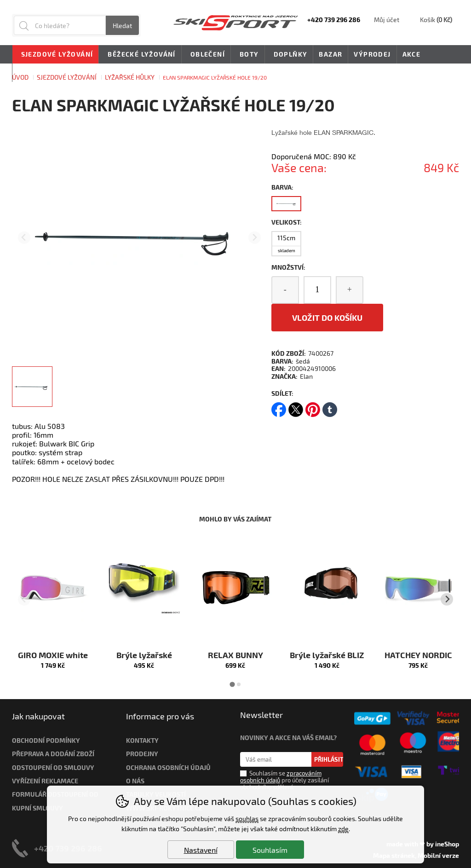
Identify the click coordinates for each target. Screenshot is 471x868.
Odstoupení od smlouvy (53, 767)
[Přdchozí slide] (24, 238)
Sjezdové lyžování (56, 55)
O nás (135, 781)
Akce (412, 54)
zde (343, 829)
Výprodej (372, 54)
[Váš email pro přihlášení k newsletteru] (276, 759)
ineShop (447, 844)
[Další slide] (255, 238)
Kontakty (142, 740)
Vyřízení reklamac (43, 781)
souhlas (247, 819)
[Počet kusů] (317, 290)
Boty (248, 55)
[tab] (232, 684)
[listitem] (32, 387)
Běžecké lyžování (140, 55)
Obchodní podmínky (46, 740)
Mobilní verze (438, 855)
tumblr (330, 407)
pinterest (313, 407)
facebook (279, 407)
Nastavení (201, 850)
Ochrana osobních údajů (168, 767)
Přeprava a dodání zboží (53, 754)
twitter (296, 407)
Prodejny (142, 754)
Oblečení (206, 55)
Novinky (34, 72)
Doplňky (289, 55)
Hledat (122, 26)
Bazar (330, 54)
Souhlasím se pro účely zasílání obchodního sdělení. (284, 780)
